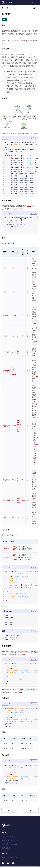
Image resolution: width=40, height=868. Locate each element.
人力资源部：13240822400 (10, 846)
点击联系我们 (6, 850)
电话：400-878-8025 (8, 838)
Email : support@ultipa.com (10, 842)
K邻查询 (21, 41)
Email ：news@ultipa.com (10, 859)
